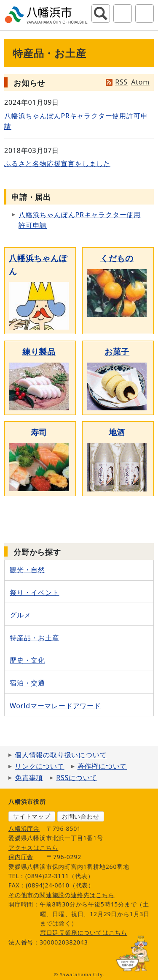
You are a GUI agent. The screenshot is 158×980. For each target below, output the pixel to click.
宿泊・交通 (27, 683)
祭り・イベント (35, 592)
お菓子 (117, 351)
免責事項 (29, 778)
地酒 (117, 432)
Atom (140, 82)
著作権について (102, 766)
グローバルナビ (145, 14)
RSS (121, 82)
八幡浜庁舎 (24, 828)
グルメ (20, 615)
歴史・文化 (27, 660)
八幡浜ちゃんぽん (38, 265)
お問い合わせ (81, 816)
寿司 (39, 432)
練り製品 (39, 351)
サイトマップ (32, 816)
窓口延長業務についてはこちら (84, 932)
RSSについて (76, 778)
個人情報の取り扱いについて (61, 755)
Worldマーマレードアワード (55, 706)
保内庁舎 (21, 857)
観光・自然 (27, 570)
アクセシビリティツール (123, 14)
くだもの (117, 258)
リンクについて (40, 766)
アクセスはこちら (33, 848)
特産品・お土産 (35, 638)
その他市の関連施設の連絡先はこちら (62, 895)
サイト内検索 (101, 14)
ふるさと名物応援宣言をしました (57, 164)
